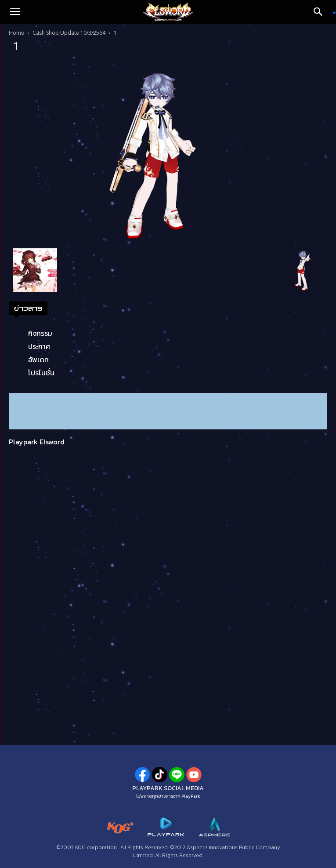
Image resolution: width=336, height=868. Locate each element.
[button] (15, 12)
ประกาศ (39, 346)
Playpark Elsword (37, 442)
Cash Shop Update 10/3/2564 (69, 33)
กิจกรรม (40, 333)
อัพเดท (38, 360)
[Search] (321, 12)
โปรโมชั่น (41, 373)
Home (16, 33)
